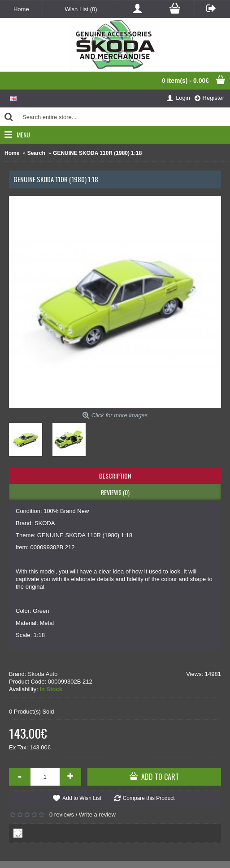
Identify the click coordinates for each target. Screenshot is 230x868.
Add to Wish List (82, 798)
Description (115, 476)
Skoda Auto (43, 674)
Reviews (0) (115, 492)
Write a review (97, 815)
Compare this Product (149, 798)
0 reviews (62, 815)
